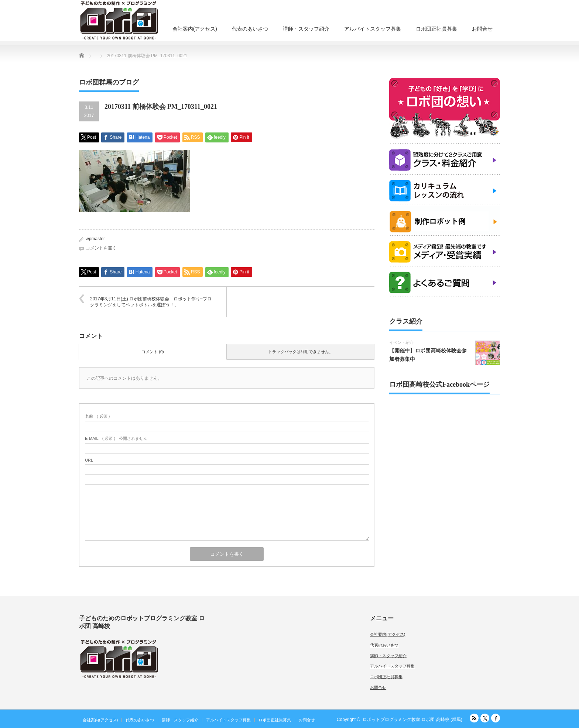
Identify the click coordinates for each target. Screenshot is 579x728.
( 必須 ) (97, 416)
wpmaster (95, 239)
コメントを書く (101, 248)
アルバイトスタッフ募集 (373, 29)
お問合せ (482, 29)
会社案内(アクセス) (195, 29)
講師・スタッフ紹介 (306, 29)
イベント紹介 (401, 342)
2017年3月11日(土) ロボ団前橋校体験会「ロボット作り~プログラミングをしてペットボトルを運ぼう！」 (151, 302)
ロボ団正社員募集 (436, 29)
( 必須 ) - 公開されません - (117, 438)
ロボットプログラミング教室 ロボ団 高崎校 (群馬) (412, 720)
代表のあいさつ (250, 29)
